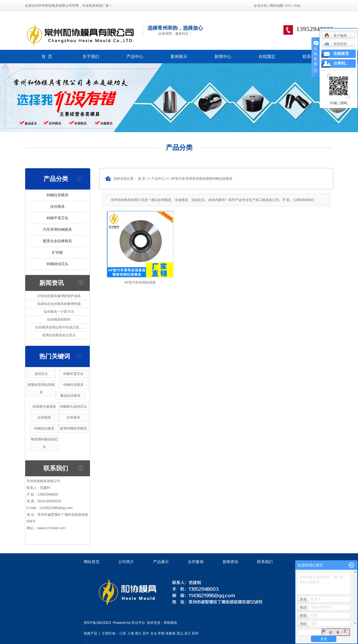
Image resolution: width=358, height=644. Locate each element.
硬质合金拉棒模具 (57, 241)
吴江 (188, 633)
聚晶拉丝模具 (70, 396)
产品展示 (161, 562)
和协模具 (170, 623)
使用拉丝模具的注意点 (59, 335)
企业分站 (260, 6)
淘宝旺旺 (336, 44)
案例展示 (179, 56)
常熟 (161, 633)
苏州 (195, 633)
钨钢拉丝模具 (44, 428)
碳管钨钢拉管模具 (73, 428)
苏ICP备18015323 (97, 623)
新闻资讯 (230, 562)
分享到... (341, 63)
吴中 (146, 633)
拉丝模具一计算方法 (59, 312)
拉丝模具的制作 (59, 319)
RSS (288, 6)
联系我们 (311, 56)
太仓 (154, 633)
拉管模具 (73, 417)
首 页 (47, 56)
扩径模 (57, 252)
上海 (131, 633)
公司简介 (126, 562)
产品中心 (135, 56)
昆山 (180, 633)
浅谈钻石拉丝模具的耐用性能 (59, 304)
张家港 (170, 633)
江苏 (123, 633)
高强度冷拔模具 (44, 407)
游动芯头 (41, 374)
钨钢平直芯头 (57, 218)
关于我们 (91, 56)
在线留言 (341, 54)
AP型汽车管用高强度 (140, 283)
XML (298, 6)
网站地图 (276, 6)
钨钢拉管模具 (57, 195)
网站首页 (92, 562)
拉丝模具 (57, 207)
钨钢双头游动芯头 (73, 407)
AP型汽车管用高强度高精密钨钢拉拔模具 (202, 179)
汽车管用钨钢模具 (57, 229)
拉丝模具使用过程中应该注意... (59, 327)
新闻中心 (223, 56)
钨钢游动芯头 (57, 264)
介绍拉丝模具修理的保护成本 (59, 296)
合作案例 (196, 562)
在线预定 (267, 56)
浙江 (138, 633)
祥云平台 (138, 623)
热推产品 (91, 633)
